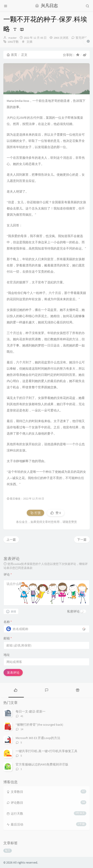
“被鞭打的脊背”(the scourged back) (39, 725)
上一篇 (11, 540)
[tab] (15, 690)
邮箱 (8, 638)
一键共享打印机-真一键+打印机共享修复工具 (46, 751)
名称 (8, 622)
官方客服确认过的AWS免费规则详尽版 (42, 764)
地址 (7, 655)
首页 (12, 55)
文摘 (29, 42)
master (12, 38)
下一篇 (82, 540)
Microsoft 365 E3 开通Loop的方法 (38, 738)
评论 (8, 574)
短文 (8, 851)
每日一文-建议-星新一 (31, 711)
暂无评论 (81, 38)
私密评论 (73, 611)
